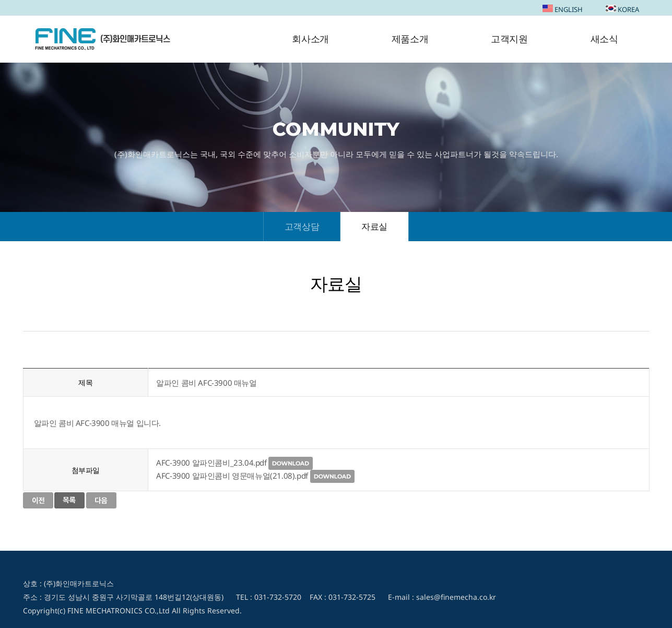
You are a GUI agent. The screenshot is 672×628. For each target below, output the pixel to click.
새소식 (604, 39)
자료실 (374, 226)
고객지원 (509, 39)
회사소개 (310, 39)
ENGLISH (563, 9)
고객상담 (302, 226)
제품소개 (410, 39)
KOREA (622, 9)
